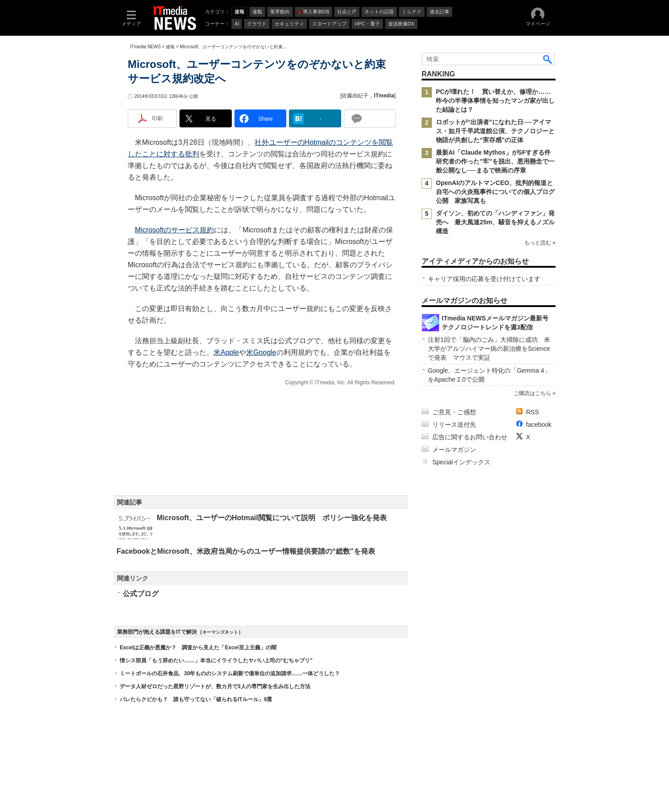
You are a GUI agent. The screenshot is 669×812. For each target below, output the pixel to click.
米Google (261, 352)
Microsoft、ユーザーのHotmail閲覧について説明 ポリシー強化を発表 (272, 518)
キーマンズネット (220, 632)
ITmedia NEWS (145, 47)
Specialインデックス (461, 462)
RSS (533, 412)
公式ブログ (141, 594)
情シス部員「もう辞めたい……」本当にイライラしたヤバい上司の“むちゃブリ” (216, 661)
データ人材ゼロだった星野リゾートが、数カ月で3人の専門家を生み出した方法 (215, 686)
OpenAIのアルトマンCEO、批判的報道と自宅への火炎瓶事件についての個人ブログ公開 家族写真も (495, 192)
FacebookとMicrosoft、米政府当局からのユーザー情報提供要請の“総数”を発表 (246, 551)
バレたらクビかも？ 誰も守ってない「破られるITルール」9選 (196, 699)
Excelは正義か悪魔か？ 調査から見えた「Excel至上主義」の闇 (198, 648)
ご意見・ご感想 (454, 412)
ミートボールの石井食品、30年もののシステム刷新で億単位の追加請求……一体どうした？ (230, 673)
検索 (548, 59)
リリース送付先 (454, 425)
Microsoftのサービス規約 (174, 230)
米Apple (226, 352)
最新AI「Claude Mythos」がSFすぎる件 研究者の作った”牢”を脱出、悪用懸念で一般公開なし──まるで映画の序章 (496, 161)
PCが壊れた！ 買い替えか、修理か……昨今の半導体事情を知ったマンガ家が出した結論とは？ (495, 101)
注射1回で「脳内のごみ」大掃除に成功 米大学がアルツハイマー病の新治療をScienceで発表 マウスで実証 (489, 349)
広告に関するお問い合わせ (470, 437)
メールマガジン (454, 450)
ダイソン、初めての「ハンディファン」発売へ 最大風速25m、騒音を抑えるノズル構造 (495, 222)
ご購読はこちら (532, 393)
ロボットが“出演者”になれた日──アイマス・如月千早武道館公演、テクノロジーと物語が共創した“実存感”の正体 (495, 131)
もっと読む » (540, 243)
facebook (539, 425)
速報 (170, 47)
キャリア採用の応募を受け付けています (484, 279)
